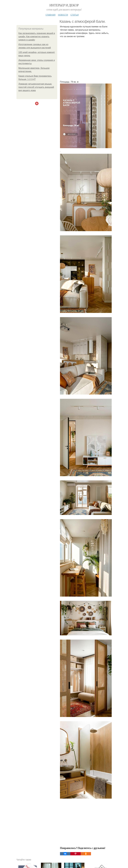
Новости (63, 15)
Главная (51, 15)
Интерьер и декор (64, 5)
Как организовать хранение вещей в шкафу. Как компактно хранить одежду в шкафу (37, 37)
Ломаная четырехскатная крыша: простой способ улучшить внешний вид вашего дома (36, 87)
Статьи (75, 15)
